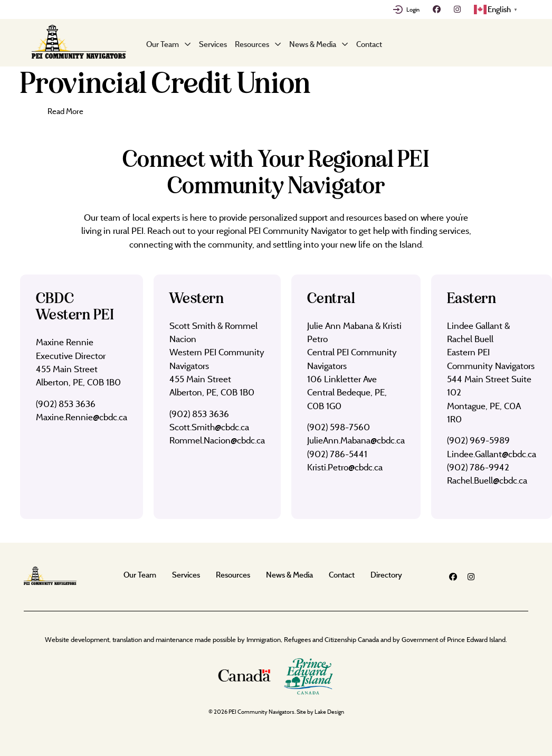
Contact (369, 44)
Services (213, 44)
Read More (65, 111)
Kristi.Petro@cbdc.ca (345, 467)
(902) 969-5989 (478, 440)
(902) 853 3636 (66, 404)
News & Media (313, 44)
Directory (386, 575)
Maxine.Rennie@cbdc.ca (82, 417)
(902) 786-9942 (478, 467)
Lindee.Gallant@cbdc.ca (492, 454)
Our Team (163, 44)
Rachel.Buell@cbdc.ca (487, 480)
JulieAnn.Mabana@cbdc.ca (356, 440)
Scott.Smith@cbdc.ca (209, 427)
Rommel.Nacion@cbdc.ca (217, 440)
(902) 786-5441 (337, 454)
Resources (252, 44)
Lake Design (329, 712)
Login (413, 10)
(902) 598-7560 (339, 427)
